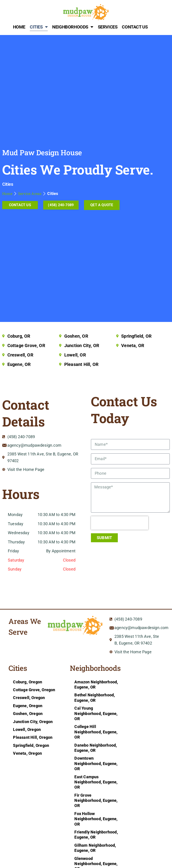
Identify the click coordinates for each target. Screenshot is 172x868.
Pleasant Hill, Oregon (33, 737)
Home (19, 27)
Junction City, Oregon (33, 722)
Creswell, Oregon (29, 698)
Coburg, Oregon (28, 682)
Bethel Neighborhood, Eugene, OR (95, 697)
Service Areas (30, 193)
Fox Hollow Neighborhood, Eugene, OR (96, 819)
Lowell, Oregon (27, 729)
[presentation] (120, 523)
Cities (39, 27)
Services (108, 27)
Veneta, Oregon (27, 753)
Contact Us (135, 27)
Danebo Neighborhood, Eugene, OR (96, 748)
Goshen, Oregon (28, 714)
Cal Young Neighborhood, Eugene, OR (96, 713)
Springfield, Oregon (31, 745)
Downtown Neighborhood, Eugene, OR (96, 763)
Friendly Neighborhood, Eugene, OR (96, 835)
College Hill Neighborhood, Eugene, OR (96, 732)
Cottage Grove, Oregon (34, 690)
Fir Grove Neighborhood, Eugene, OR (96, 800)
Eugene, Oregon (28, 706)
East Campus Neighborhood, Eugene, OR (96, 782)
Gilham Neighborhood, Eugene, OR (95, 848)
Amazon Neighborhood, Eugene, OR (96, 684)
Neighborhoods (73, 27)
